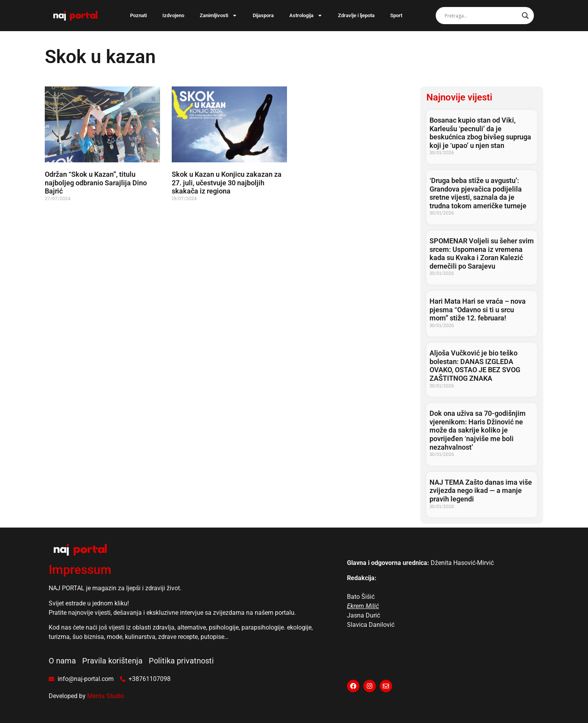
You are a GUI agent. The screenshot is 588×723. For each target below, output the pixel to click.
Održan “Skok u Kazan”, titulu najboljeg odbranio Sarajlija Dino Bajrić (96, 183)
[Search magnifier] (525, 16)
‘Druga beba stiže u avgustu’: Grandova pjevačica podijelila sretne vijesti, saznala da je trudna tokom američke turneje (478, 193)
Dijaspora (263, 15)
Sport (396, 15)
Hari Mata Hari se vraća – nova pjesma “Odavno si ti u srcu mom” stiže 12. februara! (478, 310)
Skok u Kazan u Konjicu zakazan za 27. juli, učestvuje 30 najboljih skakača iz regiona (227, 183)
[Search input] (481, 16)
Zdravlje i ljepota (356, 15)
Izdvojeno (173, 15)
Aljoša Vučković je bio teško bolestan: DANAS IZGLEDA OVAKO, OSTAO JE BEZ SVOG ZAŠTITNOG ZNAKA (475, 366)
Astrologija (306, 15)
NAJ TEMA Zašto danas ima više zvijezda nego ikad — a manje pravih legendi (481, 491)
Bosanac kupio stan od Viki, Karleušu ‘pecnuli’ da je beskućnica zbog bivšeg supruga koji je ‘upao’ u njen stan (480, 133)
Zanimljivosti (218, 15)
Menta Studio (106, 696)
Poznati (138, 15)
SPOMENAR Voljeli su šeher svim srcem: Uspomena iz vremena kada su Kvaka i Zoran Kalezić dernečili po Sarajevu (482, 253)
